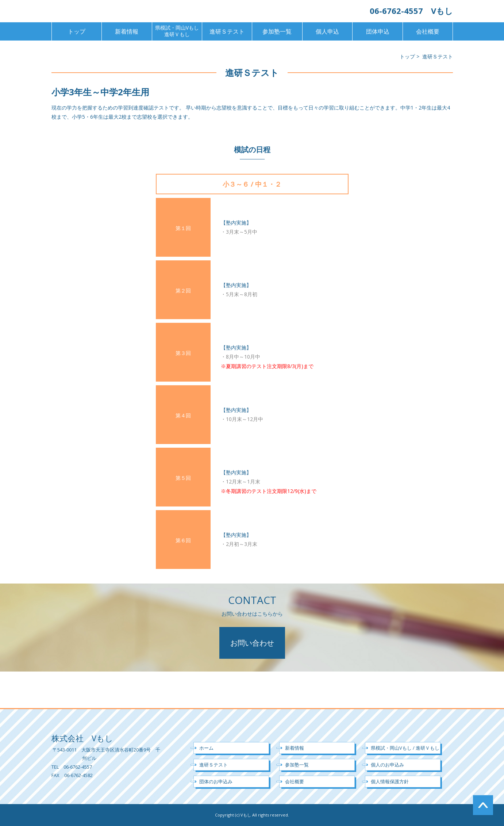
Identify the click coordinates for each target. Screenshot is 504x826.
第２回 (183, 290)
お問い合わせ (252, 643)
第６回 (183, 540)
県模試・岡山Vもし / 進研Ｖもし (405, 748)
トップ (77, 31)
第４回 (183, 415)
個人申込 (327, 31)
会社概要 (428, 31)
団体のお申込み (216, 781)
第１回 (183, 228)
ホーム (206, 748)
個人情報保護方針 (390, 781)
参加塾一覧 (277, 31)
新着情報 (127, 31)
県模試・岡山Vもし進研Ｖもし (177, 31)
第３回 (183, 353)
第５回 (183, 478)
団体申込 (378, 31)
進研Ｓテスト (227, 31)
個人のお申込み (387, 765)
